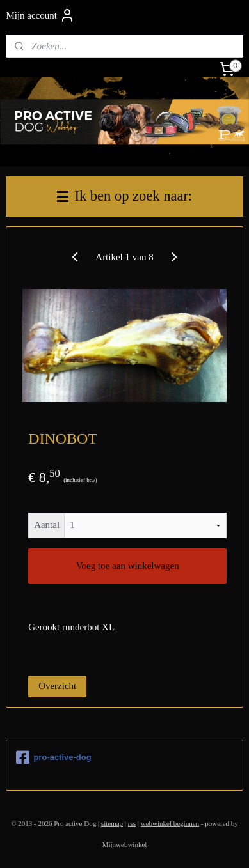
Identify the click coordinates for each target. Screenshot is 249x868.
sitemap (112, 823)
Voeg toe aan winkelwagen (128, 566)
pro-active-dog (53, 757)
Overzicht (57, 686)
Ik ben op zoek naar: (124, 196)
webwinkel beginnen (170, 823)
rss (132, 823)
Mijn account (40, 15)
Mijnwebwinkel (125, 844)
